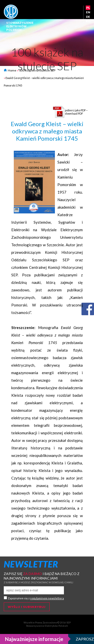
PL (88, 8)
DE (88, 17)
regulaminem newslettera (47, 598)
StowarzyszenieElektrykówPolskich (20, 26)
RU (88, 21)
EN (88, 12)
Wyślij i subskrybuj (27, 607)
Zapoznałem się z (36, 598)
